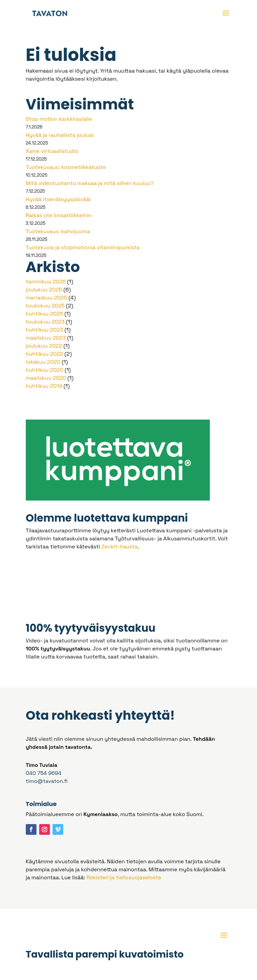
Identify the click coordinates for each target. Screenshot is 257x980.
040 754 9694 (44, 773)
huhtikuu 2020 (45, 370)
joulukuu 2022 (44, 346)
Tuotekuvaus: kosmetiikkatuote (66, 167)
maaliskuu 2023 (46, 338)
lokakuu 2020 (43, 362)
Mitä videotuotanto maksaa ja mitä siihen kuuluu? (90, 183)
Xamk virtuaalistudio (52, 151)
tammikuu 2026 (46, 282)
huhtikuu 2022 (45, 354)
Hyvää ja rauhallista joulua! (60, 135)
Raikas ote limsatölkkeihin (59, 215)
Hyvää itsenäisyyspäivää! (58, 199)
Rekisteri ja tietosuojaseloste (124, 877)
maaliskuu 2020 (46, 378)
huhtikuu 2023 (45, 330)
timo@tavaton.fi (47, 781)
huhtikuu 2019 (44, 386)
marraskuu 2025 (47, 298)
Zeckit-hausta (119, 547)
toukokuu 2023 (45, 322)
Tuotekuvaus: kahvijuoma (58, 231)
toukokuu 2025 (45, 306)
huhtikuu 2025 (45, 314)
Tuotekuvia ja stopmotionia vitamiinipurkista (83, 247)
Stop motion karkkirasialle (59, 119)
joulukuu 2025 (44, 290)
